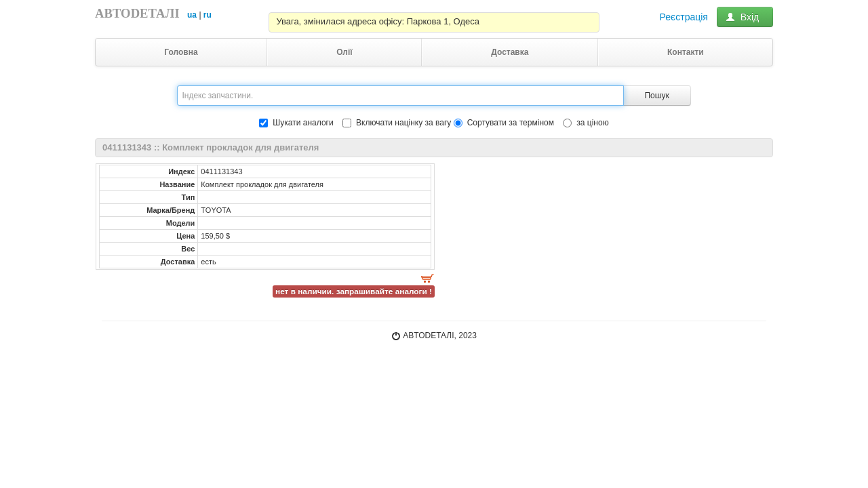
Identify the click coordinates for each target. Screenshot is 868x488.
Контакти (686, 52)
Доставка (510, 52)
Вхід (745, 17)
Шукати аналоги (296, 123)
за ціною (586, 123)
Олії (344, 52)
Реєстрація (684, 17)
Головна (181, 52)
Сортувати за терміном (504, 123)
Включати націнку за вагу (403, 123)
